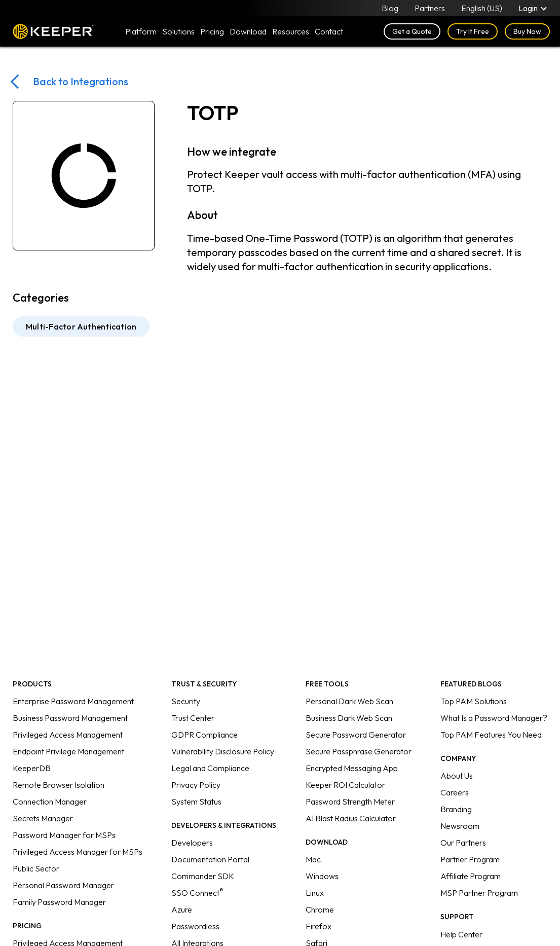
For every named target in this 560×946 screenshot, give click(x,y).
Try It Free (473, 31)
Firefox (319, 926)
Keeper (53, 31)
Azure (182, 909)
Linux (315, 893)
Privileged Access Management (68, 735)
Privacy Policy (196, 785)
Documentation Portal (210, 859)
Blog (390, 8)
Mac (313, 859)
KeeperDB (32, 768)
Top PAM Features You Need (491, 735)
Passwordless (195, 926)
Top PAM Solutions (474, 701)
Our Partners (463, 843)
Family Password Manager (59, 902)
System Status (196, 802)
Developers (192, 843)
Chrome (320, 909)
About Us (457, 776)
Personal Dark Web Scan (349, 701)
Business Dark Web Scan (349, 718)
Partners (430, 8)
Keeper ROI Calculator (345, 785)
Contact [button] (329, 31)
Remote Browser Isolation (59, 785)
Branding (456, 809)
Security (186, 701)
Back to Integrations (81, 81)
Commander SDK (203, 876)
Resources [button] (291, 31)
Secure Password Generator (356, 735)
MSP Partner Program (479, 893)
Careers (455, 792)
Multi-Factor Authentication (81, 326)
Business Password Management (70, 718)
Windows (322, 876)
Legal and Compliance (210, 768)
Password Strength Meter (350, 802)
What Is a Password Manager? (494, 718)
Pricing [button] (212, 31)
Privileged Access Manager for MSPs (78, 852)
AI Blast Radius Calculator (351, 818)
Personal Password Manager (63, 885)
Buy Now (527, 31)
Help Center (461, 934)
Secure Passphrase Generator (359, 751)
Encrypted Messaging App (352, 768)
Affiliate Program (471, 876)
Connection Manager (50, 802)
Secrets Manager (43, 818)
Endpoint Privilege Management (68, 751)
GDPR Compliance (204, 735)
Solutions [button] (178, 31)
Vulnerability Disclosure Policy (223, 751)
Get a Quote (412, 31)
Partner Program (470, 859)
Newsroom (460, 826)
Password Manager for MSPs (64, 835)
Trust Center (193, 718)
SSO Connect (197, 893)
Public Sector (36, 868)
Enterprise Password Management (73, 701)
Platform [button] (141, 31)
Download (248, 31)
